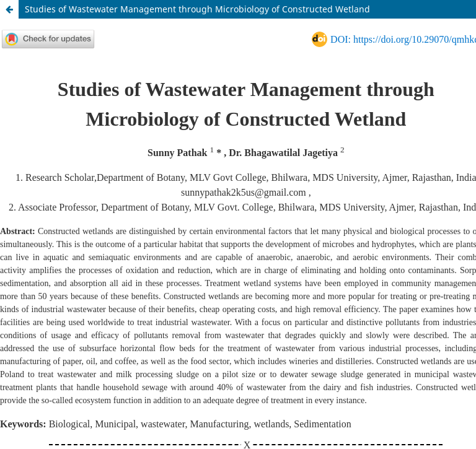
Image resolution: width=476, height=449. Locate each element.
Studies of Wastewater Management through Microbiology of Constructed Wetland (197, 9)
